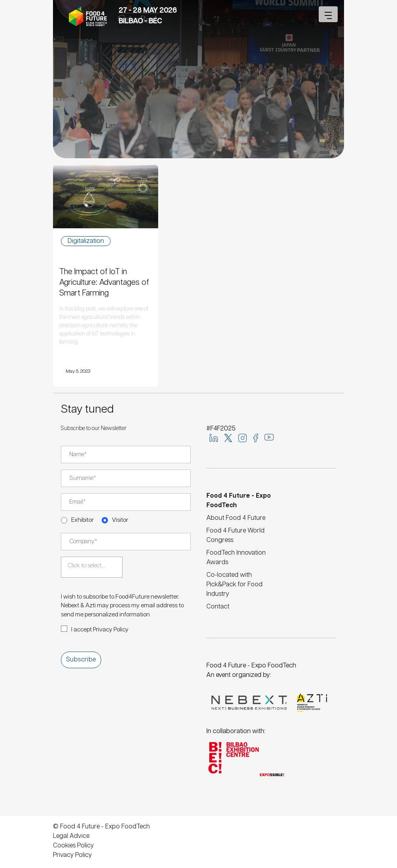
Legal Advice (71, 836)
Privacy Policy (111, 630)
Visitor (120, 520)
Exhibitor (82, 520)
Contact (218, 607)
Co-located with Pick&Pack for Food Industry (234, 585)
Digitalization (86, 241)
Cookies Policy (73, 846)
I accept (100, 630)
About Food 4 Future (236, 518)
